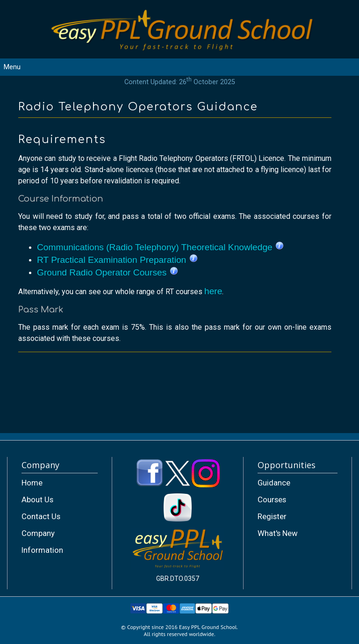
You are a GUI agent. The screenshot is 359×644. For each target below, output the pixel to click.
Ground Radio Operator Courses (108, 272)
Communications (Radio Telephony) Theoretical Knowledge (161, 247)
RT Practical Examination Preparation (118, 260)
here (213, 291)
